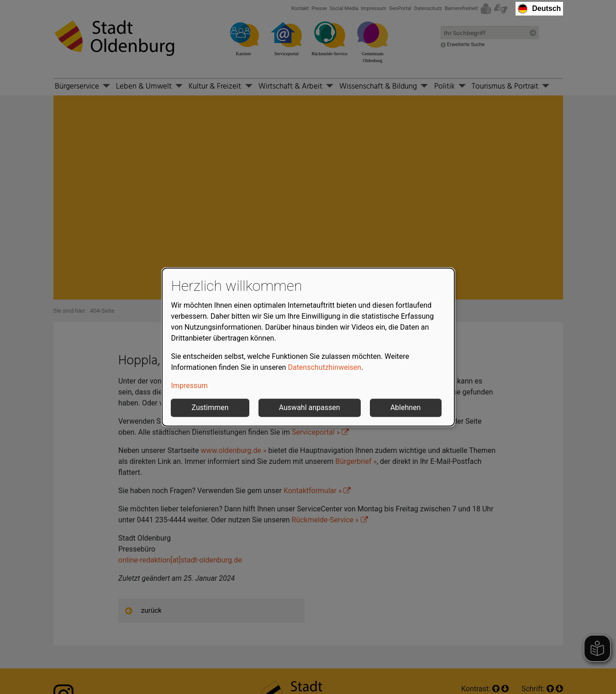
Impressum (190, 386)
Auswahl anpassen (310, 407)
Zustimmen (210, 407)
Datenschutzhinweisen (324, 367)
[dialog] (308, 347)
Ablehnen (406, 407)
